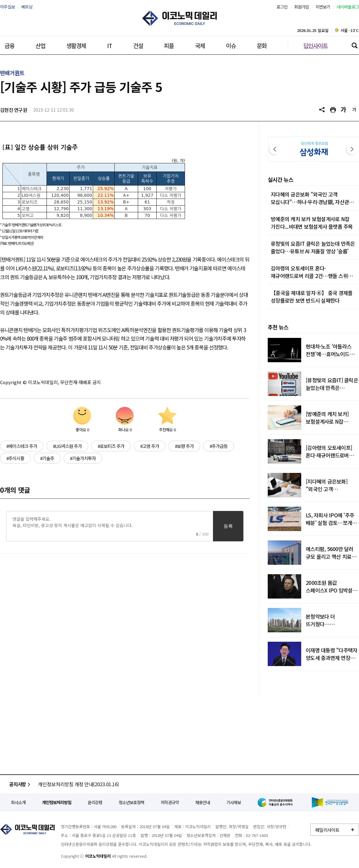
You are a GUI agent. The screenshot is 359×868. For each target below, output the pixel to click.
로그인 (282, 7)
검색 (354, 45)
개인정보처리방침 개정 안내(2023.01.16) (78, 784)
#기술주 (47, 458)
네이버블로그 (348, 7)
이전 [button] (275, 149)
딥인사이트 (315, 45)
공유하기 (322, 110)
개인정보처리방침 (57, 802)
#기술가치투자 (83, 458)
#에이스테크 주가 (22, 446)
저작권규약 (170, 802)
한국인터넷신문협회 (330, 802)
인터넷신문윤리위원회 (276, 802)
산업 (40, 45)
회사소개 (18, 802)
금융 (9, 45)
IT (110, 45)
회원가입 (302, 7)
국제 (200, 45)
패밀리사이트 (327, 830)
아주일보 (7, 7)
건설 (138, 45)
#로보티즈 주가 (111, 446)
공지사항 (21, 784)
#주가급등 (219, 446)
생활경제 (76, 45)
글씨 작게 (354, 110)
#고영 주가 (150, 446)
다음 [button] (352, 149)
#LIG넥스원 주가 (67, 446)
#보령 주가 (184, 446)
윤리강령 (95, 802)
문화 (262, 45)
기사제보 (234, 802)
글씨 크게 (344, 110)
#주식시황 (15, 458)
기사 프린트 (333, 110)
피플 (169, 45)
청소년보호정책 (131, 802)
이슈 (231, 45)
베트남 (27, 7)
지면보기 (323, 7)
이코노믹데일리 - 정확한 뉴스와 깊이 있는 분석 (179, 18)
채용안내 (203, 802)
